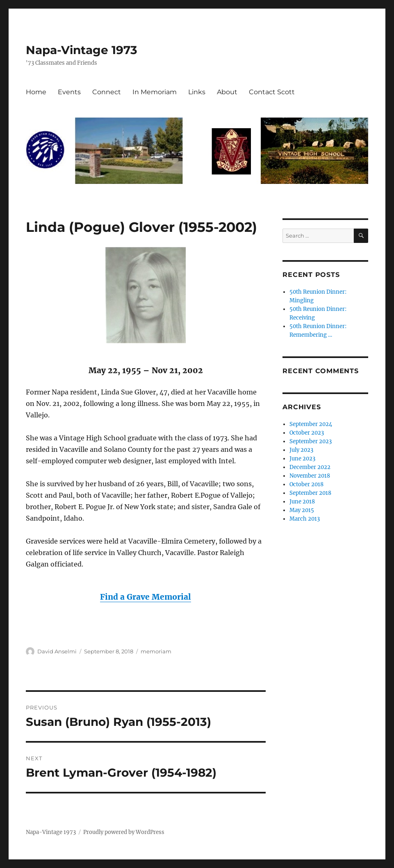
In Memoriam (155, 92)
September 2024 (311, 424)
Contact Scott (272, 92)
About (227, 92)
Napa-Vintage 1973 (82, 50)
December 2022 (310, 467)
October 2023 (307, 433)
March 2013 (305, 519)
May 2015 (302, 510)
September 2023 (311, 441)
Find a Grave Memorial (146, 597)
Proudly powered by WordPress (124, 832)
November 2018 (310, 476)
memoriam (156, 651)
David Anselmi (57, 651)
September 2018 (310, 493)
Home (36, 92)
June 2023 (302, 459)
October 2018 (306, 484)
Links (197, 92)
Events (69, 92)
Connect (107, 92)
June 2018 (302, 502)
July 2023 (301, 450)
